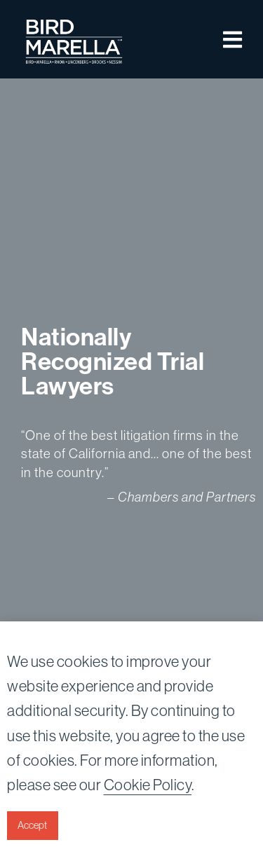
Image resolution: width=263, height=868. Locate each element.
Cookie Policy (148, 785)
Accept (32, 825)
